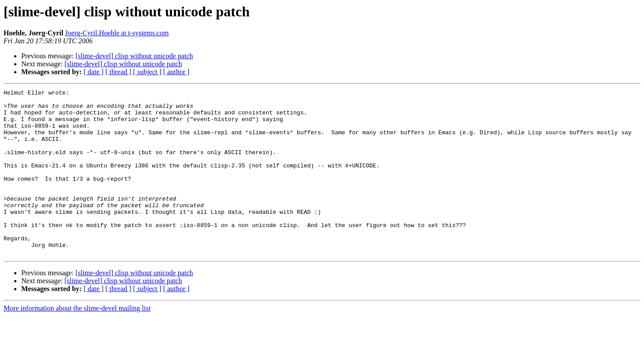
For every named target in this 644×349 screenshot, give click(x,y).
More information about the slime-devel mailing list (77, 341)
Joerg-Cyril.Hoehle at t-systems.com (117, 33)
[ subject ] (147, 72)
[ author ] (176, 72)
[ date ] (94, 72)
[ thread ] (118, 72)
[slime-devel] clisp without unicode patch (134, 56)
